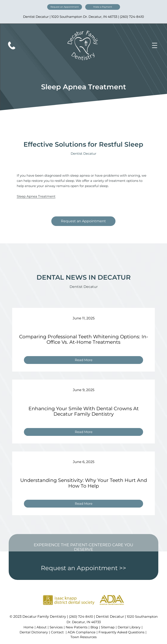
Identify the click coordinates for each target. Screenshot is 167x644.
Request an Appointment (65, 7)
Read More (85, 361)
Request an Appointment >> (83, 568)
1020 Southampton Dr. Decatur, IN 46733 (84, 17)
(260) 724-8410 (132, 17)
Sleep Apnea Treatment (36, 196)
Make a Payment (103, 7)
